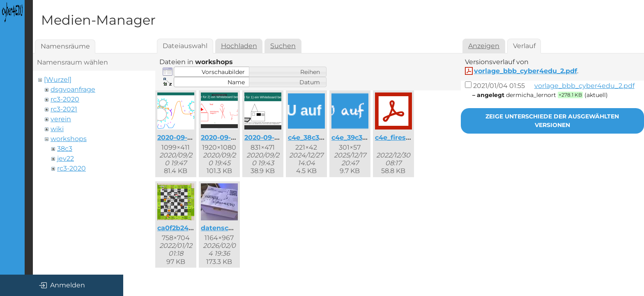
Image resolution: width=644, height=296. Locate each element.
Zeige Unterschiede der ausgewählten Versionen (552, 121)
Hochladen (239, 46)
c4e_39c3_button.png (368, 138)
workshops (69, 139)
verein (61, 119)
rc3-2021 (64, 109)
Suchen (283, 46)
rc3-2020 (65, 99)
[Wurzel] (58, 80)
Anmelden (62, 285)
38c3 (65, 149)
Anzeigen (484, 46)
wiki (57, 129)
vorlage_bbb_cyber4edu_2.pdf (526, 71)
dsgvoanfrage (73, 89)
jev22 (66, 158)
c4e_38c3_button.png (324, 138)
